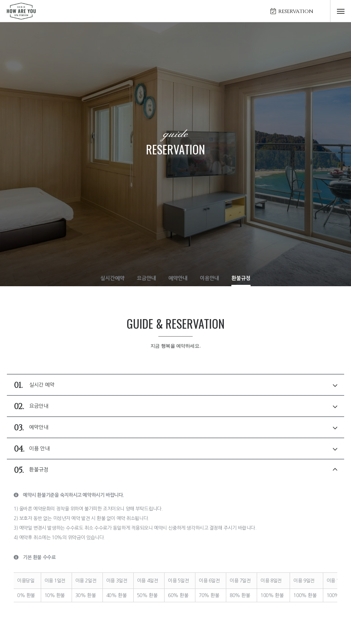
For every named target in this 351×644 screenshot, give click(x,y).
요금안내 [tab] (175, 406)
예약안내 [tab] (175, 428)
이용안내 (209, 278)
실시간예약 (112, 278)
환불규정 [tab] (175, 470)
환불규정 (241, 278)
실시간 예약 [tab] (175, 385)
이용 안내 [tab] (175, 449)
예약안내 (178, 278)
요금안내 (146, 278)
